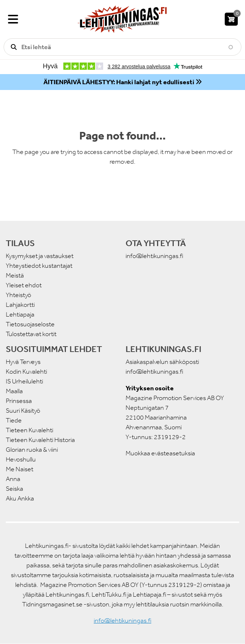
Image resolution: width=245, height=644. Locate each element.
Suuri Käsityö (23, 411)
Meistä (15, 275)
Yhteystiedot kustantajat (39, 266)
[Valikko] (13, 19)
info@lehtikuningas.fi (154, 256)
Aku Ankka (20, 498)
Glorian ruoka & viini (32, 450)
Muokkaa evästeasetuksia (160, 453)
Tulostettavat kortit (31, 334)
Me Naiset (20, 469)
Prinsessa (19, 401)
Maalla (14, 391)
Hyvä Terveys (23, 362)
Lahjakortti (20, 305)
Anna (13, 479)
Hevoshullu (21, 459)
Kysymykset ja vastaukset (40, 256)
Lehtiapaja (20, 314)
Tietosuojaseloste (30, 324)
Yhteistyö (18, 295)
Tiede (14, 420)
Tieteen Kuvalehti (29, 430)
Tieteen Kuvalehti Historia (40, 440)
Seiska (14, 489)
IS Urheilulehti (24, 381)
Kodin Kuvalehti (26, 372)
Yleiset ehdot (24, 285)
